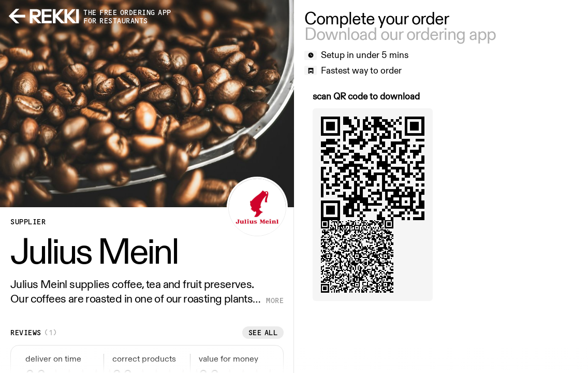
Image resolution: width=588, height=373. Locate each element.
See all (263, 333)
